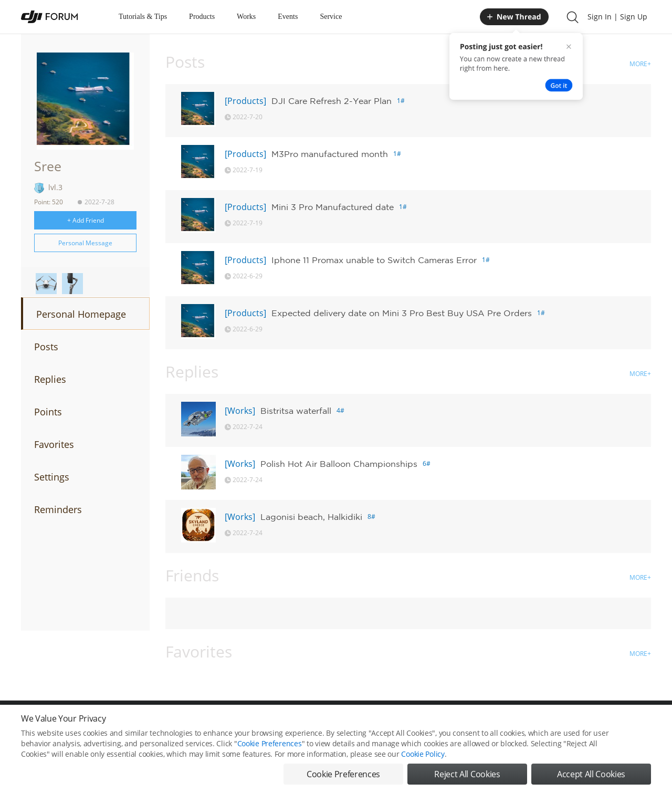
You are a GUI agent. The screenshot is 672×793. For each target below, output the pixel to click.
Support (614, 723)
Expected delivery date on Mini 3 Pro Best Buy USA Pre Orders (402, 313)
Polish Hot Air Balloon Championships (339, 464)
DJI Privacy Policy (176, 723)
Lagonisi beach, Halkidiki (311, 517)
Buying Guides (568, 723)
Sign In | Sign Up (617, 17)
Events (288, 17)
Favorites (54, 444)
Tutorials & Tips (143, 17)
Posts (46, 347)
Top (645, 723)
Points (48, 412)
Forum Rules (296, 723)
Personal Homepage (81, 314)
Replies (50, 379)
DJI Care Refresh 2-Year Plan (332, 101)
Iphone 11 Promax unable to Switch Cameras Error (374, 260)
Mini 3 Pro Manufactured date (333, 207)
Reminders (58, 509)
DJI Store (520, 723)
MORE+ (640, 64)
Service (331, 17)
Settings (52, 477)
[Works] (240, 411)
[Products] (245, 101)
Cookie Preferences (239, 723)
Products (202, 17)
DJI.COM (481, 723)
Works (246, 17)
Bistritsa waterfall (296, 411)
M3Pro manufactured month (330, 154)
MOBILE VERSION (429, 723)
